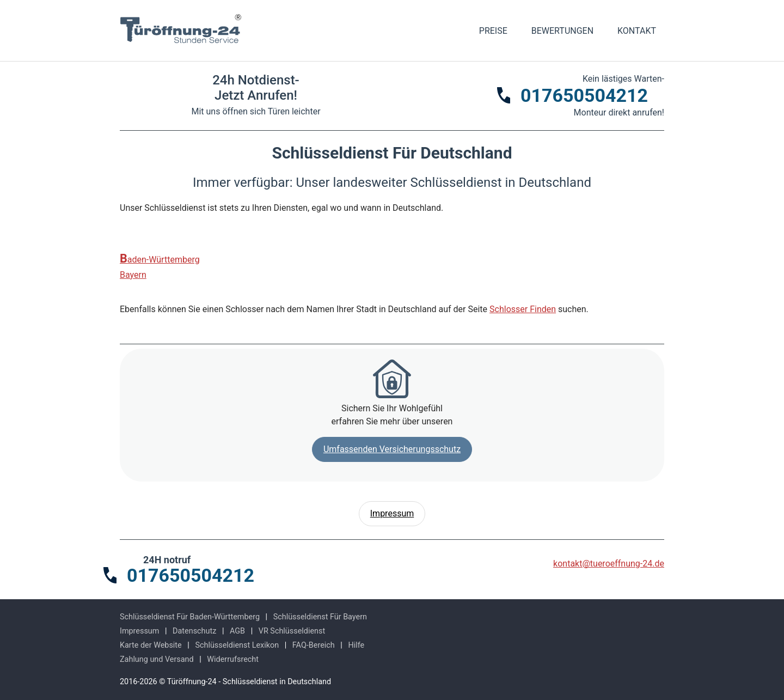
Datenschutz (194, 631)
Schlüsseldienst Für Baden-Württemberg (190, 617)
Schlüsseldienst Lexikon (237, 645)
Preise (493, 31)
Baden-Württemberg (160, 259)
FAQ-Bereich (314, 645)
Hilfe (356, 645)
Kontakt (637, 31)
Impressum (392, 513)
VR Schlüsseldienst (292, 631)
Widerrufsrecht (233, 659)
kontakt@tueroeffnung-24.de (609, 564)
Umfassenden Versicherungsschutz (392, 449)
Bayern (133, 275)
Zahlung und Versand (157, 659)
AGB (237, 631)
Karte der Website (151, 645)
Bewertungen (562, 31)
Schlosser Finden (523, 309)
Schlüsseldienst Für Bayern (320, 617)
